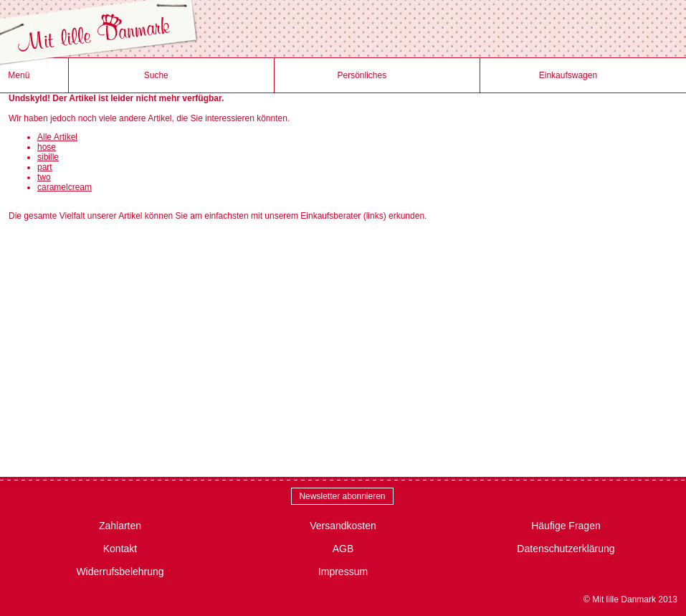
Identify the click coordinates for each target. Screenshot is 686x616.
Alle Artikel (57, 137)
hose (47, 147)
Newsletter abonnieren (342, 496)
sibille (48, 157)
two (44, 177)
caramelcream (65, 187)
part (45, 167)
